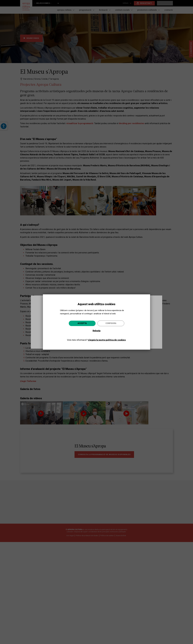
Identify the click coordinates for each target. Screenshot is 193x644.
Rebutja (96, 331)
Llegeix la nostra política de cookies (107, 340)
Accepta (82, 323)
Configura (111, 323)
